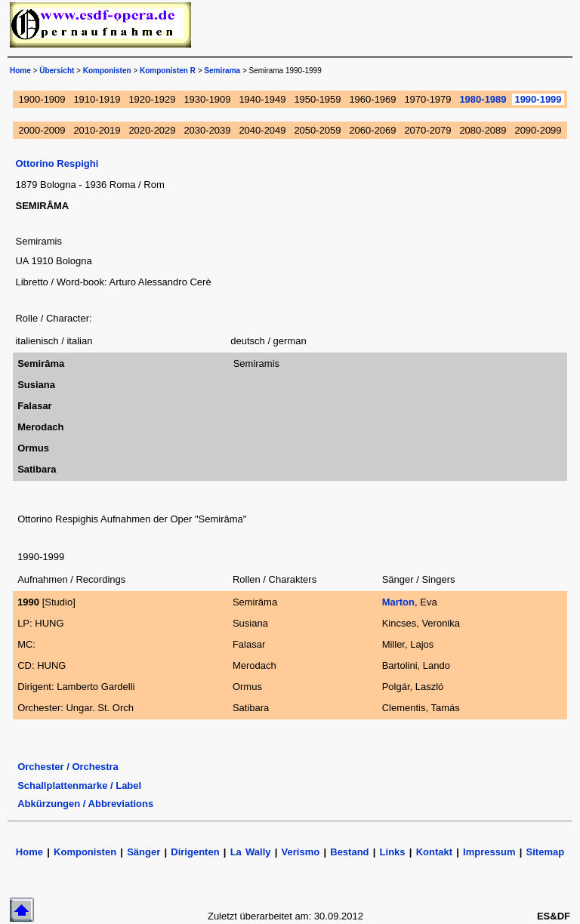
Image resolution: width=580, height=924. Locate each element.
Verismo (301, 852)
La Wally (251, 852)
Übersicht (57, 71)
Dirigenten (195, 852)
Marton (398, 602)
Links (393, 852)
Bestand (349, 852)
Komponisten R (168, 71)
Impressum (489, 852)
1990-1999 (538, 99)
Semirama (222, 71)
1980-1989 (483, 99)
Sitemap (546, 852)
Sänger (143, 852)
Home (20, 71)
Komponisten (107, 71)
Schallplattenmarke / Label (79, 785)
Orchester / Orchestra (68, 767)
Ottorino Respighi (57, 163)
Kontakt (437, 852)
